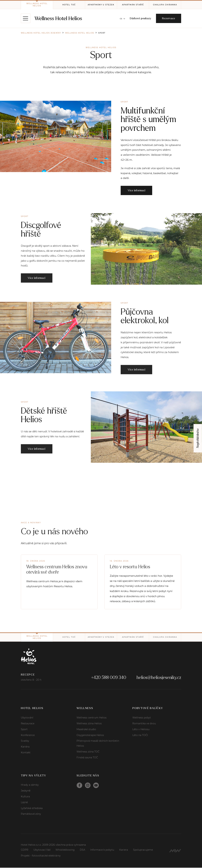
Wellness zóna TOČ (88, 752)
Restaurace (28, 724)
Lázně (24, 803)
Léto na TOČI (140, 735)
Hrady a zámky (30, 785)
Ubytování (27, 718)
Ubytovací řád (42, 850)
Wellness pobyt (142, 718)
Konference (28, 735)
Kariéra (25, 747)
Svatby (25, 741)
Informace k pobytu (102, 850)
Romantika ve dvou (144, 724)
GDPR (25, 850)
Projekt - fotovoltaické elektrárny (41, 856)
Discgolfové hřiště (41, 243)
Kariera (124, 850)
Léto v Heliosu (141, 730)
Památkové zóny (31, 814)
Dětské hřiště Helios (44, 428)
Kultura (25, 797)
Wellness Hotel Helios (59, 19)
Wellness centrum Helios (92, 718)
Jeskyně (26, 791)
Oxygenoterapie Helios (90, 735)
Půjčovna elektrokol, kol (145, 329)
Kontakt (26, 753)
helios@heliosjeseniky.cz (159, 678)
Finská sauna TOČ (87, 758)
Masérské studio (86, 730)
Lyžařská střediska (32, 809)
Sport (24, 730)
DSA (82, 850)
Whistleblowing (65, 850)
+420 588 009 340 (108, 678)
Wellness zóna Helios (89, 724)
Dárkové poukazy (140, 18)
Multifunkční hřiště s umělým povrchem (148, 119)
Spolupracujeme (143, 850)
